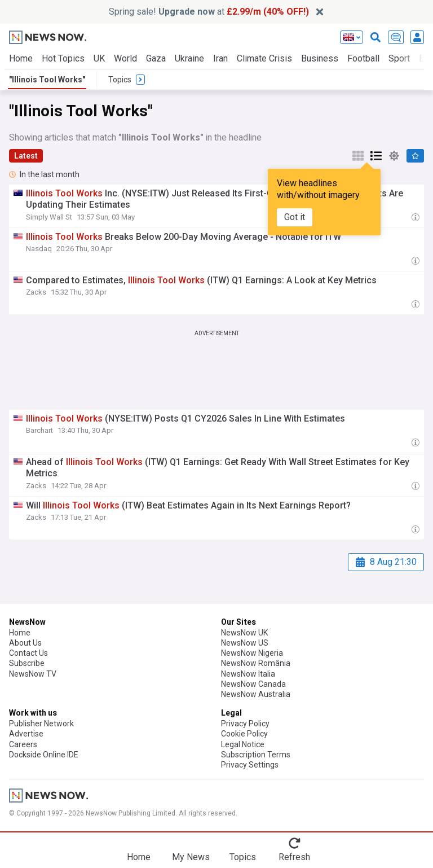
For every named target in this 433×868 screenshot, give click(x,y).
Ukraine (189, 58)
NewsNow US (245, 643)
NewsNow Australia (256, 694)
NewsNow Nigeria (252, 653)
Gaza (156, 58)
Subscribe (27, 663)
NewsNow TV (33, 674)
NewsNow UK (244, 633)
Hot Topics (63, 58)
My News (191, 857)
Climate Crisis (264, 58)
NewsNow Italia (248, 674)
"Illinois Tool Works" (47, 80)
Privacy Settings (250, 765)
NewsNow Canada (253, 684)
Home (21, 58)
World (125, 58)
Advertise (26, 734)
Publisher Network (41, 724)
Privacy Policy (245, 724)
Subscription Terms (256, 755)
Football (363, 58)
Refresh (294, 857)
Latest (26, 156)
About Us (25, 643)
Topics (243, 857)
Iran (220, 58)
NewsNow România (256, 663)
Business (320, 58)
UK (99, 58)
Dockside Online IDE (44, 755)
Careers (23, 744)
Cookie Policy (244, 734)
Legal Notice (243, 744)
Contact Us (28, 653)
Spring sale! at (209, 12)
